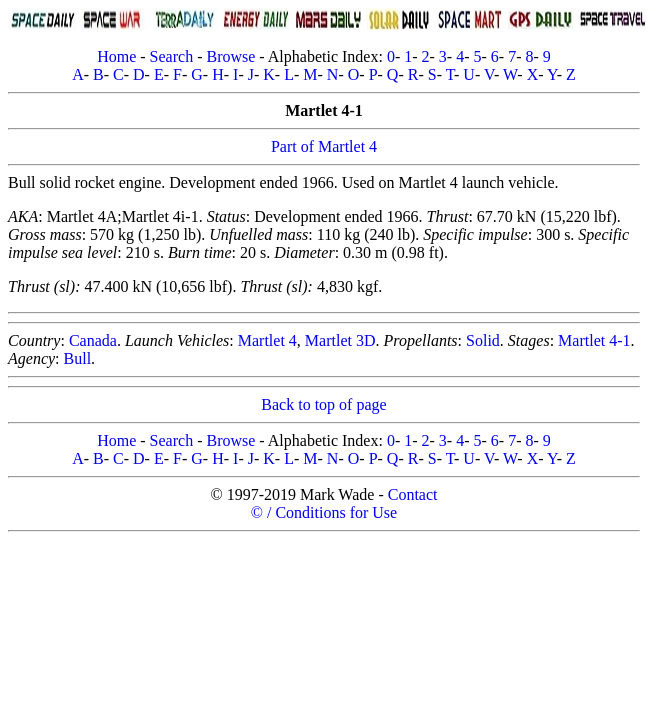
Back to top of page (323, 404)
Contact (413, 494)
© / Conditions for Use (324, 512)
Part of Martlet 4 (324, 146)
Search (172, 56)
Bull (78, 358)
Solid (483, 340)
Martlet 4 (267, 340)
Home (116, 56)
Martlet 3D (340, 340)
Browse (230, 56)
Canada (93, 340)
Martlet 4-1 (594, 340)
